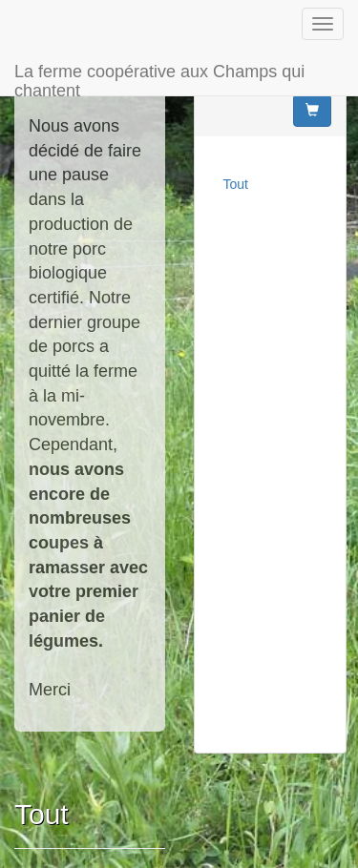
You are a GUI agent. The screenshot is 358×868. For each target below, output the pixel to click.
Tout (236, 184)
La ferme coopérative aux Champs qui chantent (159, 79)
